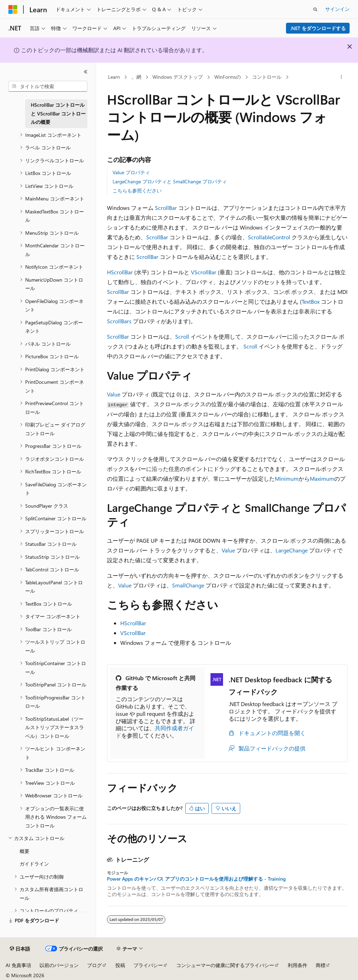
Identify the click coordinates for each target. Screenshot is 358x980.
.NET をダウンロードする (318, 28)
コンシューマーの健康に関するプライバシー (225, 965)
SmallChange (188, 585)
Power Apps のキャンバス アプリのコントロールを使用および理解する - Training (196, 879)
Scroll (182, 336)
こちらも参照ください (137, 191)
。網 (136, 77)
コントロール (267, 77)
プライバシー (148, 965)
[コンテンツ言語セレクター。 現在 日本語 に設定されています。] (20, 949)
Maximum (322, 478)
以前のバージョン (59, 965)
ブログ (94, 965)
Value (114, 394)
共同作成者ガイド (155, 732)
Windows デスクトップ (178, 77)
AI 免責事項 (18, 965)
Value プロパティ (131, 172)
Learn (114, 77)
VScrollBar (204, 272)
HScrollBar (120, 272)
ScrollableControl (269, 237)
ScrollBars (119, 321)
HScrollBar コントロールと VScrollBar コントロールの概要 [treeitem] (58, 113)
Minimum (287, 478)
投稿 (120, 965)
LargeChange (292, 550)
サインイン (337, 9)
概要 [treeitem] (24, 851)
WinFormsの (228, 77)
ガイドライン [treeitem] (34, 864)
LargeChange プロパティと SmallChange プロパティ (170, 181)
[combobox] (48, 86)
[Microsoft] (13, 9)
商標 (321, 965)
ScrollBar (166, 208)
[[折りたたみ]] (86, 72)
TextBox (311, 301)
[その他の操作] (341, 77)
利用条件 (298, 965)
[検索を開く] (315, 9)
